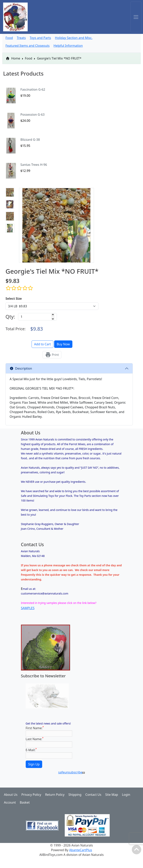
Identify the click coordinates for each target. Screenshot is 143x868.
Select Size (14, 299)
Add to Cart (42, 344)
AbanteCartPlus (81, 850)
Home (13, 58)
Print (52, 355)
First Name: (35, 728)
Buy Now (63, 344)
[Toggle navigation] (136, 17)
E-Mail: (31, 750)
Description (21, 368)
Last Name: (35, 739)
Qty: (10, 317)
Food (29, 58)
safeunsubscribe (71, 772)
